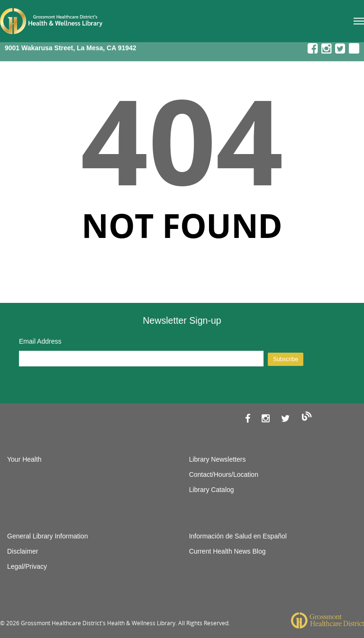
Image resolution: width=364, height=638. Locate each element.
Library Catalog (212, 490)
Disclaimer (23, 551)
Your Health (24, 459)
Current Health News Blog (227, 551)
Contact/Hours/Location (224, 474)
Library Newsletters (218, 459)
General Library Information (47, 536)
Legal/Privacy (27, 566)
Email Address (40, 341)
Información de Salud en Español (238, 536)
